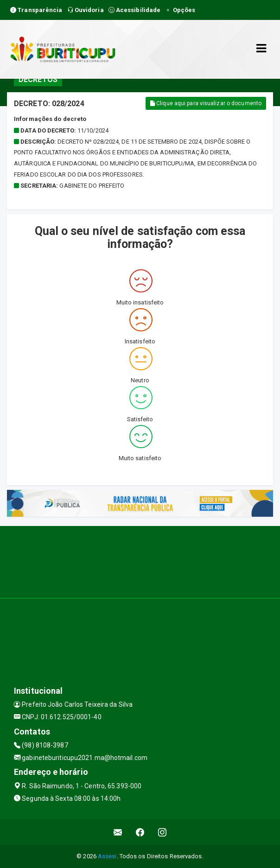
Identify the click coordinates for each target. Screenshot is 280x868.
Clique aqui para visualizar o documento (206, 103)
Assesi (107, 856)
